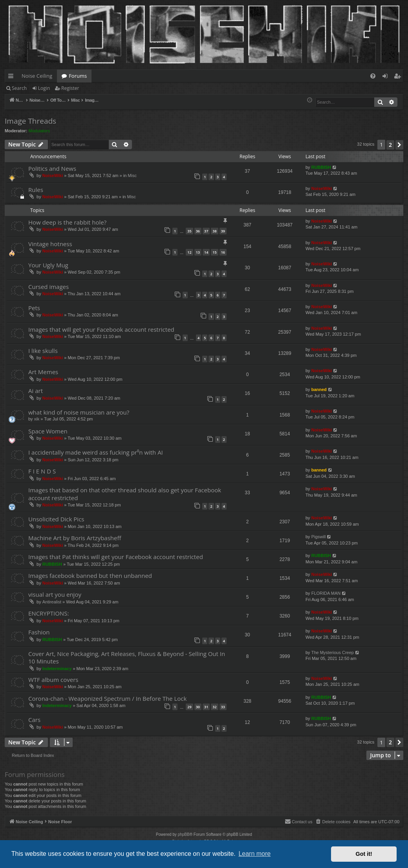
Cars (34, 720)
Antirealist (52, 602)
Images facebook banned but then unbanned (90, 576)
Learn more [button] (254, 854)
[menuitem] (373, 76)
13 (198, 252)
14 (206, 252)
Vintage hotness (50, 244)
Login (44, 88)
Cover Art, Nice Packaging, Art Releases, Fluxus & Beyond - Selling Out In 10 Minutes (127, 657)
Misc (132, 175)
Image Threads (30, 121)
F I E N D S (42, 471)
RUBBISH (321, 167)
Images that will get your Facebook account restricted (101, 329)
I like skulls (43, 351)
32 (214, 707)
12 (189, 252)
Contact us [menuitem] (299, 821)
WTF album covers (53, 680)
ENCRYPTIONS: (48, 613)
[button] (399, 145)
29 (189, 707)
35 (189, 231)
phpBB (184, 834)
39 (223, 231)
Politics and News (52, 168)
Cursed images (48, 287)
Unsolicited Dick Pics (56, 519)
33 (223, 707)
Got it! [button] (364, 854)
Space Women (48, 431)
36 (198, 231)
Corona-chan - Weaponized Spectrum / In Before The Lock (107, 698)
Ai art (36, 391)
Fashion (39, 632)
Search (19, 88)
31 (206, 707)
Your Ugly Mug (48, 265)
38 (214, 231)
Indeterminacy (57, 669)
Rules (36, 190)
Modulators (39, 131)
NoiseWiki (53, 175)
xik (37, 419)
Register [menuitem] (399, 77)
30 (198, 707)
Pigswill (319, 537)
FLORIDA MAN (326, 593)
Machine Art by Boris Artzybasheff (75, 538)
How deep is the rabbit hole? (67, 222)
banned (319, 389)
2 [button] (390, 145)
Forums (78, 76)
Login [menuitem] (387, 77)
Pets (34, 308)
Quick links (12, 77)
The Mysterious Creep (333, 652)
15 (214, 252)
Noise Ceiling (37, 76)
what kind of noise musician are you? (79, 412)
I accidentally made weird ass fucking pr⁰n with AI (96, 452)
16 (223, 252)
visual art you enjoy (55, 594)
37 (206, 231)
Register (70, 88)
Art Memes (43, 372)
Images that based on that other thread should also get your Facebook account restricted (125, 494)
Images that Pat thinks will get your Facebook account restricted (116, 557)
